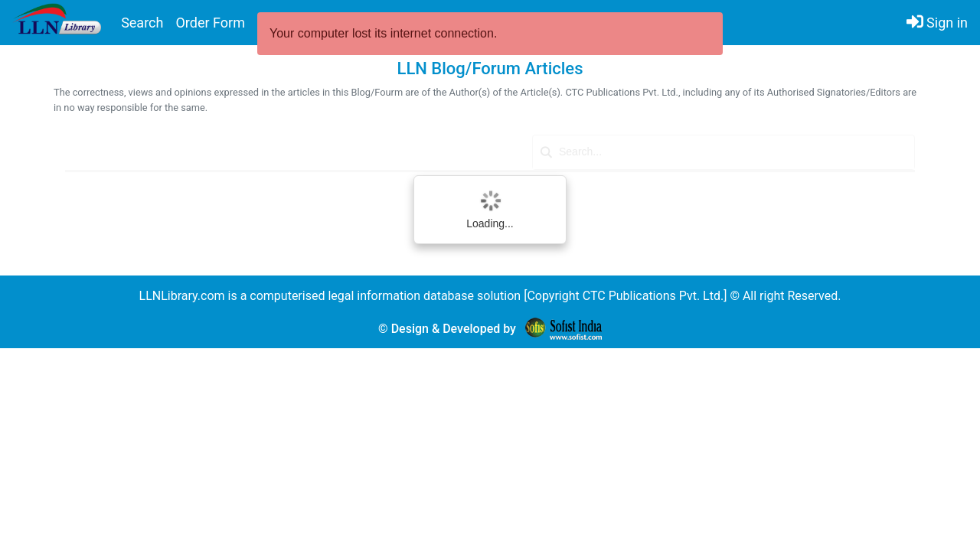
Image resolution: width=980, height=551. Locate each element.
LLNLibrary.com (182, 296)
